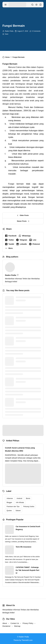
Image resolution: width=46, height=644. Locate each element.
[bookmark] (40, 5)
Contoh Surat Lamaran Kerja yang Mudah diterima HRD (20, 449)
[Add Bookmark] (5, 34)
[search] (32, 5)
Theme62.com (27, 640)
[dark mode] (36, 5)
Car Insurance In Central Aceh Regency (28, 528)
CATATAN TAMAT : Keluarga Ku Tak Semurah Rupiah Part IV (27, 570)
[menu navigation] (6, 5)
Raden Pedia (9, 31)
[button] (10, 248)
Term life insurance (23, 547)
